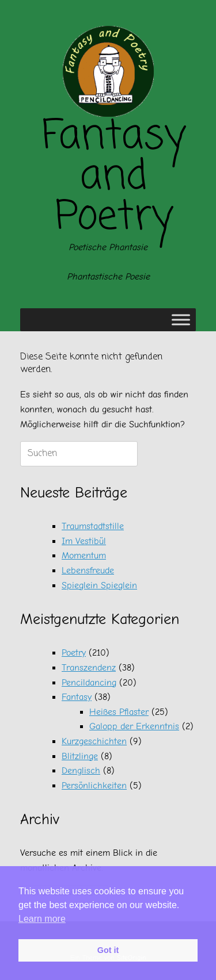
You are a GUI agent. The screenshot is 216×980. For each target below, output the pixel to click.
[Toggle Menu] (181, 320)
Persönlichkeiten (94, 786)
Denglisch (81, 771)
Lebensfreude (88, 571)
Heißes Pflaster (119, 712)
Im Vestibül (84, 541)
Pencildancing (89, 683)
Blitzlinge (80, 756)
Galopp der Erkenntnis (134, 726)
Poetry (74, 653)
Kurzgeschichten (94, 741)
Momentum (84, 556)
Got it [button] (108, 950)
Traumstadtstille (93, 526)
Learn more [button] (42, 919)
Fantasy (77, 697)
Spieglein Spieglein (99, 585)
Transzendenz (89, 668)
